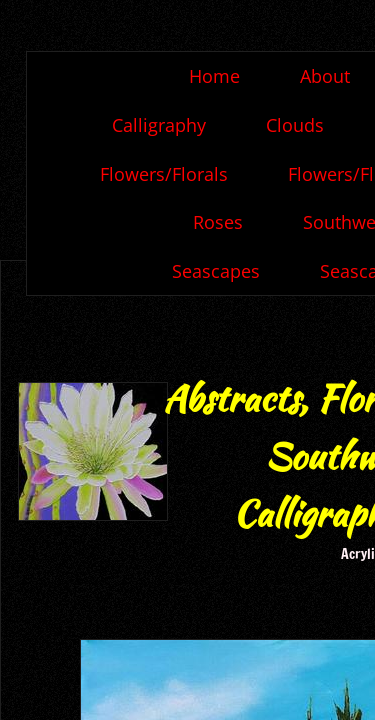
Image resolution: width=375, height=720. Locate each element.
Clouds (295, 125)
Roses (218, 222)
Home (214, 76)
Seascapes (216, 271)
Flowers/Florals (164, 174)
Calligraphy (159, 125)
